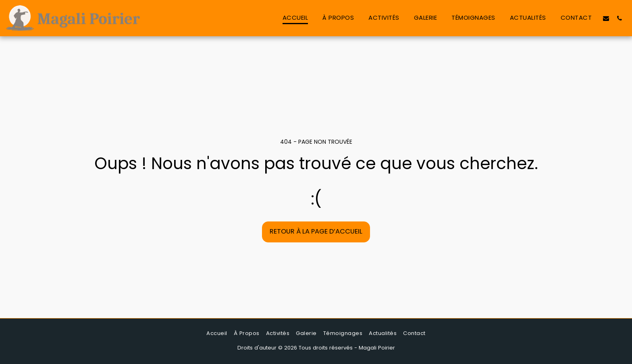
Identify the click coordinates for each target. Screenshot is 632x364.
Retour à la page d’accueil (316, 231)
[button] (606, 18)
